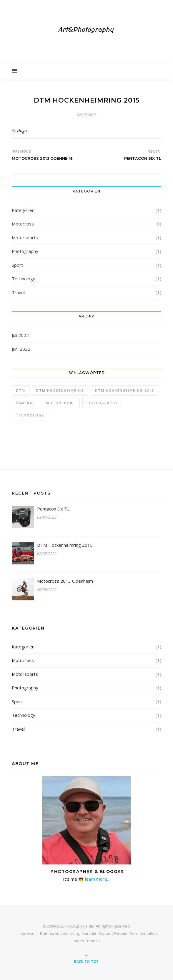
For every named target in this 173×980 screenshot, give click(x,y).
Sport (17, 265)
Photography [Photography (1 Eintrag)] (102, 403)
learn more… (97, 879)
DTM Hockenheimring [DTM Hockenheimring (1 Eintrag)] (60, 390)
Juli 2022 (20, 335)
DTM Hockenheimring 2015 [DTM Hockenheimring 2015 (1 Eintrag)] (124, 390)
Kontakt (89, 933)
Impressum (28, 933)
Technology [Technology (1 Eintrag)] (30, 415)
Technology (24, 279)
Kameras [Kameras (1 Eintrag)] (25, 403)
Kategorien (23, 210)
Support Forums (113, 933)
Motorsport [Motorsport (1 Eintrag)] (61, 403)
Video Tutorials (87, 941)
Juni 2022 (21, 349)
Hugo (22, 131)
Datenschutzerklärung (60, 933)
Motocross (23, 224)
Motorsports (25, 238)
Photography (25, 251)
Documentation (143, 933)
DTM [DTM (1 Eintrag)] (21, 390)
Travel (18, 292)
